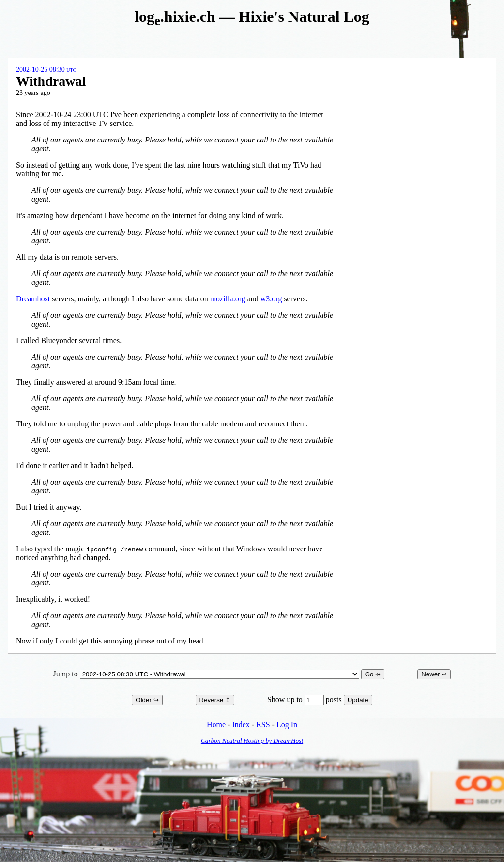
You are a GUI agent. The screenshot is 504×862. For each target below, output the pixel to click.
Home (216, 725)
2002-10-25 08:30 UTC (46, 70)
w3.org (271, 299)
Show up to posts (305, 699)
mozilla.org (228, 299)
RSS (263, 725)
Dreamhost (33, 299)
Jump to (207, 674)
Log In (287, 725)
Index (241, 725)
